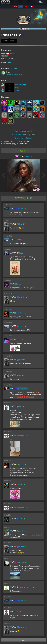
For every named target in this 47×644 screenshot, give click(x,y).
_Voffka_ (20, 313)
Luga (18, 340)
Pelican (20, 240)
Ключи (14, 68)
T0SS (21, 253)
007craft (18, 284)
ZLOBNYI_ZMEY (25, 587)
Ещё (24, 640)
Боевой (17, 91)
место (29, 156)
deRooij (22, 436)
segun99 (20, 326)
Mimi (19, 375)
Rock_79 (20, 531)
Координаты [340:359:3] (14, 75)
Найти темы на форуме (24, 131)
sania (19, 612)
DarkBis (20, 208)
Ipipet (19, 406)
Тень (9, 62)
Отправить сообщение (23, 138)
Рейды (17, 88)
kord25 (19, 519)
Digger (19, 484)
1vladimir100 (22, 388)
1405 (7, 56)
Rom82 (22, 224)
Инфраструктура (20, 85)
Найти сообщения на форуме (23, 134)
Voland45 (20, 562)
